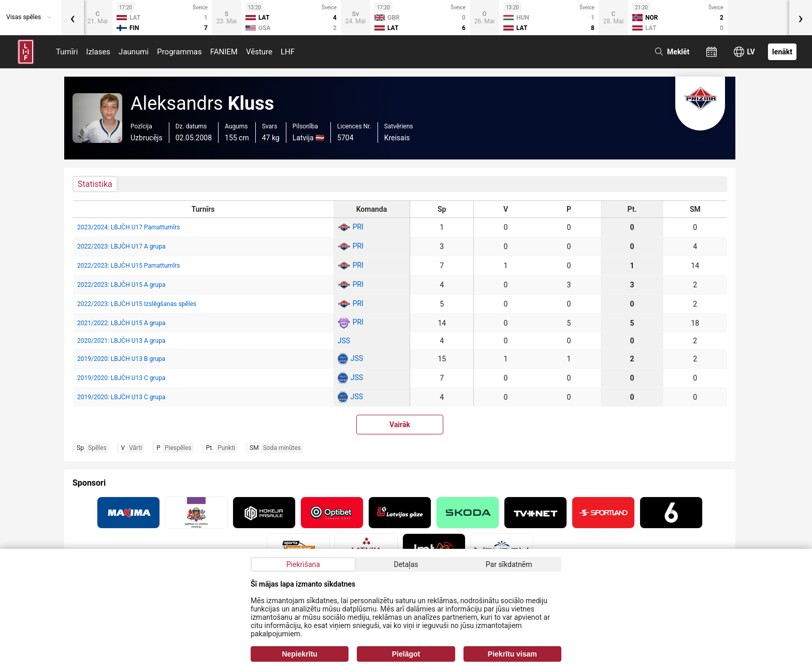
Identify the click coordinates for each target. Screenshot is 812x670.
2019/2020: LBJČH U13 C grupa (121, 378)
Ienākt (782, 52)
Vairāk (400, 425)
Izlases (98, 52)
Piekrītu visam (512, 654)
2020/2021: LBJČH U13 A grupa (121, 341)
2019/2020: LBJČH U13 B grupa (121, 359)
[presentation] (72, 18)
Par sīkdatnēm (509, 564)
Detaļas (406, 564)
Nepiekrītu (299, 654)
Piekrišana (303, 564)
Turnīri (67, 52)
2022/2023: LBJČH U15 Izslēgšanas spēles (137, 304)
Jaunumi (134, 52)
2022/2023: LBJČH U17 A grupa (121, 246)
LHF (288, 52)
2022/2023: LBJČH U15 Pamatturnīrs (128, 266)
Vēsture (259, 52)
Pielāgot (406, 654)
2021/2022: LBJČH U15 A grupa (121, 323)
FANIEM (224, 52)
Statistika (95, 184)
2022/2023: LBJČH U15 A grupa (121, 285)
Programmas (179, 52)
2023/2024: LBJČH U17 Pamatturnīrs (128, 227)
